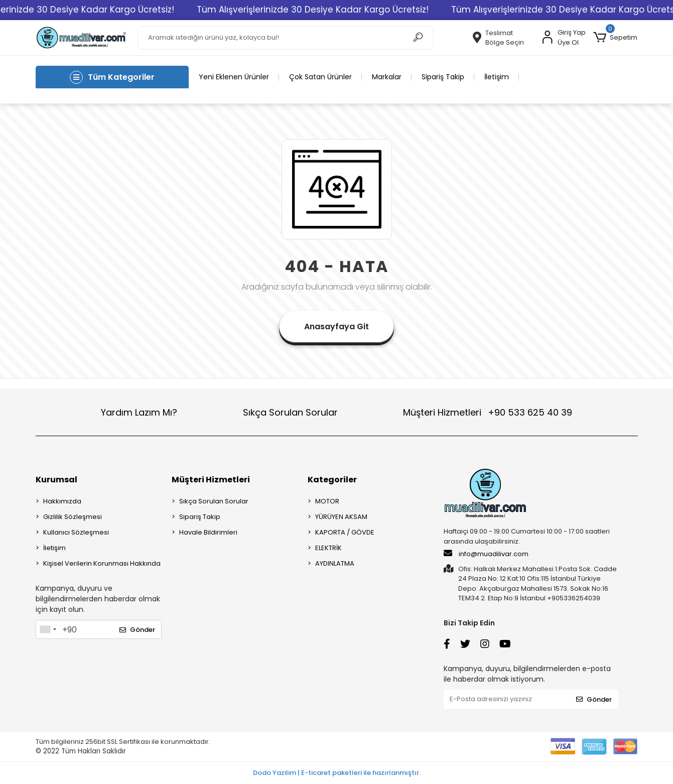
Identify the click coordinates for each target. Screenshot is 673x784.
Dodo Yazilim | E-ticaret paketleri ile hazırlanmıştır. (337, 773)
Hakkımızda (62, 501)
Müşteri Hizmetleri (488, 412)
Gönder (137, 630)
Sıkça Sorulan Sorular (290, 412)
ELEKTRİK (328, 548)
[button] (615, 38)
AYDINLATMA (335, 563)
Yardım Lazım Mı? (139, 412)
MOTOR (327, 501)
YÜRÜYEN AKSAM (341, 517)
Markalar (387, 77)
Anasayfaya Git (336, 326)
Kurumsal (56, 480)
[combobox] (48, 629)
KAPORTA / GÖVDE (345, 532)
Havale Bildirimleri (208, 532)
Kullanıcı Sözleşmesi (76, 532)
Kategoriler (332, 480)
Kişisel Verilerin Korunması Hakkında (102, 563)
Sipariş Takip (443, 77)
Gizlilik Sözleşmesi (73, 517)
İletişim (497, 77)
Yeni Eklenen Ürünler (234, 77)
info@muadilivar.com (486, 554)
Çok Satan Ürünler (320, 77)
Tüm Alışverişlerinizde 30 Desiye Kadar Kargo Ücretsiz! (331, 10)
